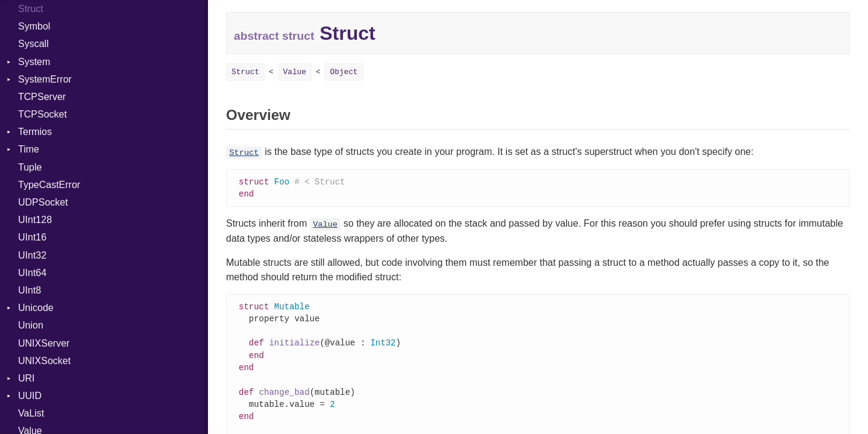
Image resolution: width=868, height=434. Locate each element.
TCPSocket (42, 114)
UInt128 (35, 220)
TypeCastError (49, 185)
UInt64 (32, 273)
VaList (31, 413)
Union (31, 325)
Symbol (34, 26)
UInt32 (32, 255)
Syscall (33, 44)
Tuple (30, 167)
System (34, 62)
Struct (245, 72)
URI (27, 378)
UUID (30, 396)
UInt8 (30, 290)
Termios (35, 132)
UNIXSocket (44, 361)
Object (344, 72)
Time (29, 149)
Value (295, 72)
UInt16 (32, 237)
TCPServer (42, 97)
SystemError (45, 79)
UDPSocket (43, 202)
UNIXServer (44, 343)
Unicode (36, 308)
